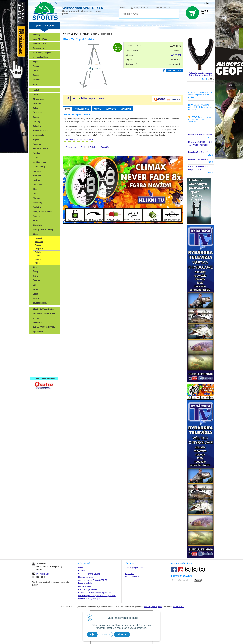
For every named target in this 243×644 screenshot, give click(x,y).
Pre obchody (39, 48)
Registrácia (129, 574)
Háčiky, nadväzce (41, 131)
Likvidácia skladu (41, 57)
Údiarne (36, 280)
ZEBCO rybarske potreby (44, 327)
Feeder (36, 66)
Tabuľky (93, 147)
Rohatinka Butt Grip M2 (198, 152)
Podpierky (39, 249)
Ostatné (38, 256)
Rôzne (36, 221)
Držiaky (38, 252)
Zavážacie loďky (40, 303)
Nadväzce (37, 171)
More (35, 84)
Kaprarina (38, 351)
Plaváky (36, 198)
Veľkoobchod (68, 26)
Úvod (125, 8)
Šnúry (35, 271)
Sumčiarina (39, 355)
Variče (36, 289)
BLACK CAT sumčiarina (43, 309)
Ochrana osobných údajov (89, 599)
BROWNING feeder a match (45, 313)
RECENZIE (133, 26)
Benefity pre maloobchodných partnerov (95, 593)
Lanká (36, 158)
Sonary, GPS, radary (43, 337)
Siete (35, 267)
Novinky (36, 35)
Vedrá (35, 294)
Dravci (36, 71)
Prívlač (37, 342)
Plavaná (36, 80)
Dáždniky (37, 126)
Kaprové (39, 238)
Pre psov (37, 216)
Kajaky (36, 140)
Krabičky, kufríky (40, 149)
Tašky (35, 276)
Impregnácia (38, 135)
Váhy (35, 285)
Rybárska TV (147, 26)
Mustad (36, 318)
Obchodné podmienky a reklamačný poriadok (97, 596)
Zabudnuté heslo (132, 577)
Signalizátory (39, 225)
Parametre (111, 109)
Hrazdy (38, 259)
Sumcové (39, 242)
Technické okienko (164, 26)
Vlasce (36, 298)
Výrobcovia (38, 331)
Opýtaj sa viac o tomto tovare (80, 139)
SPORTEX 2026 (40, 44)
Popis (68, 109)
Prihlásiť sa (208, 3)
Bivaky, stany (39, 99)
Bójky (35, 108)
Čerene (36, 117)
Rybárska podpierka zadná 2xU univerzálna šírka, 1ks (201, 74)
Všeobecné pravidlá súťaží (89, 574)
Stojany (36, 234)
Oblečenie (37, 185)
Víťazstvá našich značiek (45, 360)
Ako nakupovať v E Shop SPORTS (93, 580)
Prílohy (97, 109)
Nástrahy (37, 176)
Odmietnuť (122, 634)
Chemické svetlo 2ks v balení (200, 135)
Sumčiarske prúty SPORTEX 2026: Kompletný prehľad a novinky (200, 95)
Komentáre (126, 109)
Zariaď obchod (83, 26)
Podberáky (38, 203)
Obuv (35, 189)
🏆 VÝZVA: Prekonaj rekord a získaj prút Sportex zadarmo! (200, 119)
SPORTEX (37, 322)
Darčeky (36, 122)
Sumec (36, 75)
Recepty (37, 369)
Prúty (35, 95)
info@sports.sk (141, 8)
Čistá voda (38, 113)
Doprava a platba (85, 583)
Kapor (36, 62)
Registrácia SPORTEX (43, 373)
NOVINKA (108, 26)
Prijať (92, 634)
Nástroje (37, 180)
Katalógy (96, 26)
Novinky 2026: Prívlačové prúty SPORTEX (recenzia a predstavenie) (200, 107)
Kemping (37, 144)
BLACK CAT (176, 55)
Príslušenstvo (82, 109)
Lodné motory (39, 167)
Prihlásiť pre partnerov (134, 568)
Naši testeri (39, 364)
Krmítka (36, 153)
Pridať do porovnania (92, 98)
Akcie (37, 263)
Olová (35, 194)
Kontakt (81, 571)
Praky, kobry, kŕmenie (42, 212)
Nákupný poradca (86, 577)
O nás (81, 568)
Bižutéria (37, 104)
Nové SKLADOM (40, 39)
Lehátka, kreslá (40, 162)
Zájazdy (196, 26)
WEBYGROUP (178, 607)
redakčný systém (151, 607)
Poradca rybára (183, 26)
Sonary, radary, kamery (43, 229)
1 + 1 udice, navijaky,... (43, 53)
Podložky (37, 207)
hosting (161, 607)
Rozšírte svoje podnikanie (89, 589)
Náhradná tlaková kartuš (198, 159)
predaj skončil (175, 64)
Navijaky (37, 90)
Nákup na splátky (85, 586)
